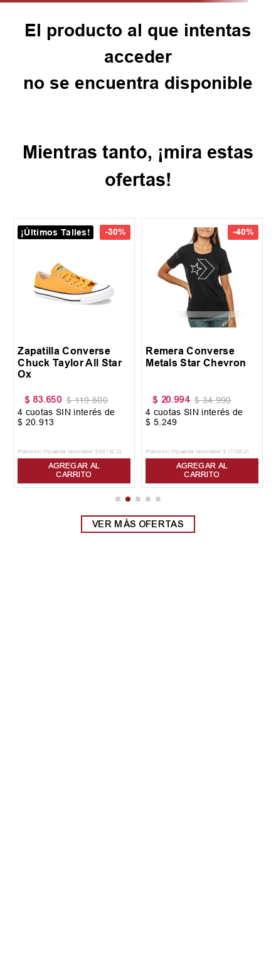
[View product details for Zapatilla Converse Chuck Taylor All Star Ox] (74, 353)
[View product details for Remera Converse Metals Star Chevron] (202, 353)
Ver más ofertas (138, 524)
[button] (118, 499)
